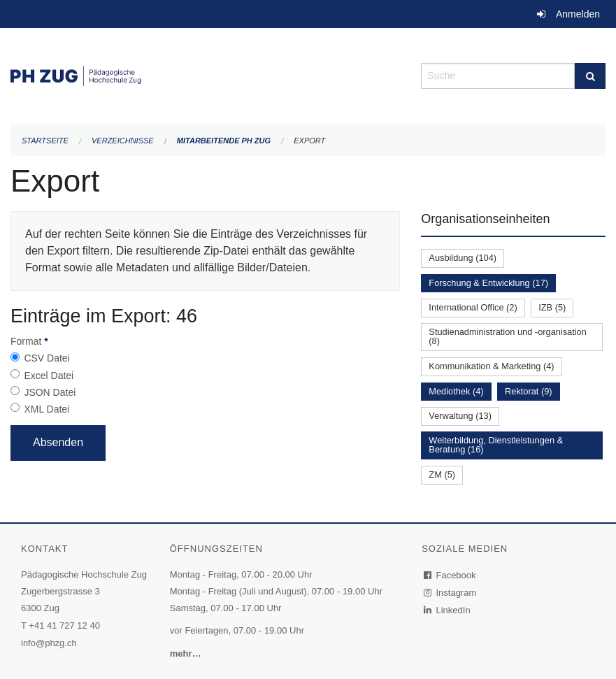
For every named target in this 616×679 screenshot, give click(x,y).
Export (309, 141)
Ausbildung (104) (463, 258)
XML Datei (46, 409)
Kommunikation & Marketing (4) (491, 366)
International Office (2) (473, 307)
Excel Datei (49, 376)
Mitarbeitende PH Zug (224, 141)
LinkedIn (447, 610)
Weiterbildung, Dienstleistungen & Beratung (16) (496, 445)
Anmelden (578, 14)
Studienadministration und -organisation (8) (508, 336)
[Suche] (590, 76)
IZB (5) (552, 307)
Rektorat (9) (529, 391)
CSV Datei (46, 358)
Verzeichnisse (123, 141)
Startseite (45, 141)
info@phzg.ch (49, 643)
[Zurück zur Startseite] (205, 74)
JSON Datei (50, 392)
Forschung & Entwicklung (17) (488, 283)
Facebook (450, 575)
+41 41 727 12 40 (64, 626)
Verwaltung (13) (460, 416)
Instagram (451, 593)
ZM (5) (442, 474)
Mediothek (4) (456, 391)
